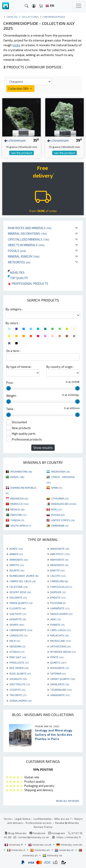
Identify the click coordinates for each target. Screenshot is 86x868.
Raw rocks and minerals (30, 228)
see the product (21, 153)
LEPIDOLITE (18, 635)
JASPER (17, 625)
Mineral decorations (27, 233)
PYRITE (57, 657)
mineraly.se (52, 855)
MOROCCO (19, 504)
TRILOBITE (18, 695)
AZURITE (17, 570)
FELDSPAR (58, 603)
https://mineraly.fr (69, 837)
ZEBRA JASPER (21, 701)
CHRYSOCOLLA (61, 587)
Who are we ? (63, 819)
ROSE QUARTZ (20, 673)
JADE (55, 619)
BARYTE (57, 570)
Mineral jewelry (24, 256)
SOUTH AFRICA (21, 525)
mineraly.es (40, 850)
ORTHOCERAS (60, 646)
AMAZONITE (60, 549)
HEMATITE (18, 619)
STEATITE (17, 690)
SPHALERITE (60, 684)
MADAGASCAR (64, 504)
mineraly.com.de (69, 844)
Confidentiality (42, 819)
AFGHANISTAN (21, 471)
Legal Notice (23, 819)
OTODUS (17, 652)
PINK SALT (18, 657)
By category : (14, 309)
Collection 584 (20, 88)
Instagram (57, 833)
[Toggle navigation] (79, 6)
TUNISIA (17, 520)
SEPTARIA (58, 673)
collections (30, 17)
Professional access (39, 823)
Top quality (18, 278)
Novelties (16, 272)
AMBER (16, 554)
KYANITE (57, 625)
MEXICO (17, 509)
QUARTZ (58, 662)
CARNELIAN (59, 581)
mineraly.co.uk (40, 844)
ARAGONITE (59, 565)
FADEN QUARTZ (21, 603)
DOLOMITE (18, 597)
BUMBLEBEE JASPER (24, 576)
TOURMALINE (61, 690)
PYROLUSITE (19, 662)
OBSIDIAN (17, 646)
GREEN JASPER (61, 614)
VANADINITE (60, 695)
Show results (43, 448)
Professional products (28, 283)
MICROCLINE (61, 641)
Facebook (37, 833)
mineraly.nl (64, 850)
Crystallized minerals (29, 239)
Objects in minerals (26, 245)
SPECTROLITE (20, 684)
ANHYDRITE (59, 560)
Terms (8, 819)
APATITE (17, 565)
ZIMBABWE (60, 525)
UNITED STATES (63, 520)
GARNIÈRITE (60, 608)
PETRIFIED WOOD (63, 652)
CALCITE (58, 576)
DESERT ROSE (20, 592)
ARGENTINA (60, 471)
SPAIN (57, 488)
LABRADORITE (21, 630)
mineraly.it (16, 850)
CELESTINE (19, 587)
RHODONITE (60, 668)
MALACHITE (59, 635)
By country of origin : (60, 367)
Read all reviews (68, 801)
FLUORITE (18, 608)
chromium (15, 140)
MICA (15, 641)
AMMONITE (19, 560)
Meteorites (19, 262)
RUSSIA (58, 515)
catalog (12, 17)
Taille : (10, 409)
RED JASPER (19, 668)
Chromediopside (54, 17)
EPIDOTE (58, 597)
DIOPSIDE (58, 592)
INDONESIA (19, 498)
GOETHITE (18, 614)
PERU (57, 509)
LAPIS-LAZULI (61, 630)
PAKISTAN (18, 515)
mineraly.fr (14, 844)
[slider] (9, 388)
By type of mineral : (19, 367)
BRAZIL (17, 477)
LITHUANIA (60, 498)
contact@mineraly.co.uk (33, 837)
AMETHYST (60, 554)
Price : (10, 383)
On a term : (13, 351)
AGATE (16, 549)
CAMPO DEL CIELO (23, 581)
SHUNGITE (18, 679)
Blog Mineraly (16, 833)
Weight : (12, 396)
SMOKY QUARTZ (63, 679)
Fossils (17, 251)
